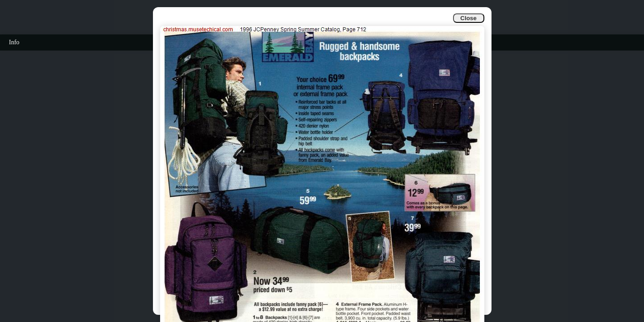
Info (14, 42)
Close (468, 18)
